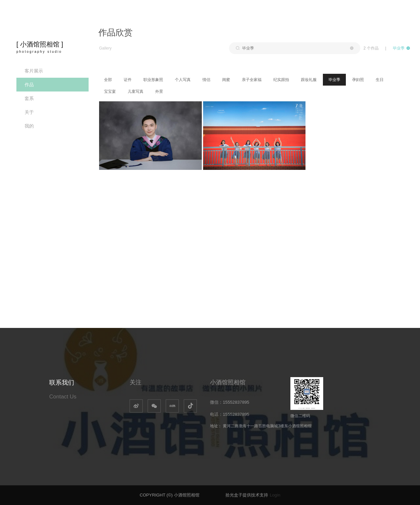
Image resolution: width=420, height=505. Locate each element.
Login (275, 495)
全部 (108, 80)
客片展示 (34, 71)
